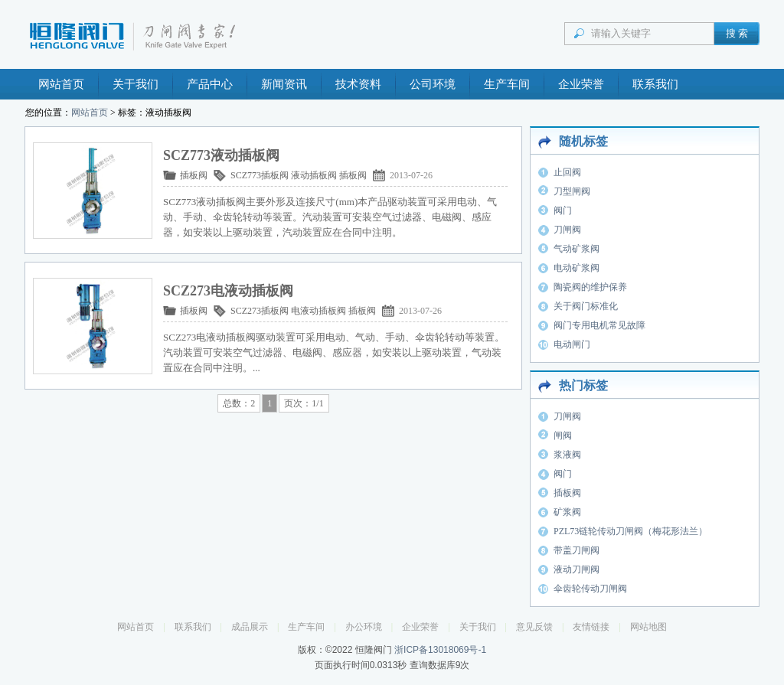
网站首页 (61, 84)
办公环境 (364, 627)
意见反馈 (534, 627)
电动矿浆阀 (577, 268)
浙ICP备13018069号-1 (440, 650)
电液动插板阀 (318, 311)
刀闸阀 (567, 230)
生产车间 (507, 84)
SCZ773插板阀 (260, 175)
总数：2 (239, 403)
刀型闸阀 (572, 191)
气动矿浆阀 (577, 249)
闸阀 (563, 435)
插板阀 (194, 175)
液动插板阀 (314, 175)
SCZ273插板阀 (260, 311)
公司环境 (433, 84)
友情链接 (591, 627)
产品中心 (210, 84)
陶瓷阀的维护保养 (590, 287)
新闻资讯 (284, 84)
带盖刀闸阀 (577, 550)
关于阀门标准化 (586, 306)
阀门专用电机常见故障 (599, 325)
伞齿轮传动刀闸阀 (590, 589)
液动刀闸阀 (577, 569)
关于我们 (136, 84)
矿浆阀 (567, 512)
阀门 (563, 210)
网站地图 (648, 627)
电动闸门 (572, 344)
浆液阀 (567, 455)
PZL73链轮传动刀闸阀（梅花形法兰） (630, 531)
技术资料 (358, 84)
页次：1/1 (304, 403)
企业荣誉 (581, 84)
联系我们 (655, 84)
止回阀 (567, 172)
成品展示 (250, 627)
